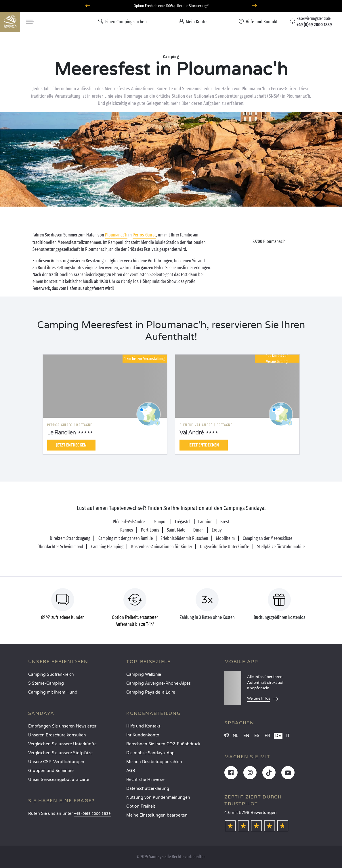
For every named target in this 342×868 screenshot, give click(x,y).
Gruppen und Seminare (51, 771)
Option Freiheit (141, 806)
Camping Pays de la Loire (151, 692)
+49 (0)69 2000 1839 (92, 814)
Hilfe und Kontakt (143, 726)
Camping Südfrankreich (51, 674)
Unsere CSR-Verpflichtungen (56, 762)
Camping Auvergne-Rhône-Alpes (158, 683)
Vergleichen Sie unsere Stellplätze (60, 753)
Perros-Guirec (144, 235)
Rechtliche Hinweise (145, 780)
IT (288, 736)
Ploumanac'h (116, 235)
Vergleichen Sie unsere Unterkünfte (62, 744)
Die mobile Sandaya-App (150, 753)
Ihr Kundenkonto (143, 735)
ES (257, 736)
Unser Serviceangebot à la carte (59, 780)
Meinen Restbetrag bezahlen (154, 762)
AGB (131, 771)
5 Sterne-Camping (46, 683)
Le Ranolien (61, 433)
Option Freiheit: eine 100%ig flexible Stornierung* (171, 6)
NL (235, 736)
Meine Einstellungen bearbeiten (157, 815)
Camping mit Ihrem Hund (53, 692)
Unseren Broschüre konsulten (57, 735)
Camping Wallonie (144, 674)
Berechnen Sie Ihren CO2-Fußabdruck (163, 744)
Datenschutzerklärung (148, 789)
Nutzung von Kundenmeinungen (158, 797)
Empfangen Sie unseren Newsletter (62, 726)
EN (246, 736)
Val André (192, 433)
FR (267, 736)
